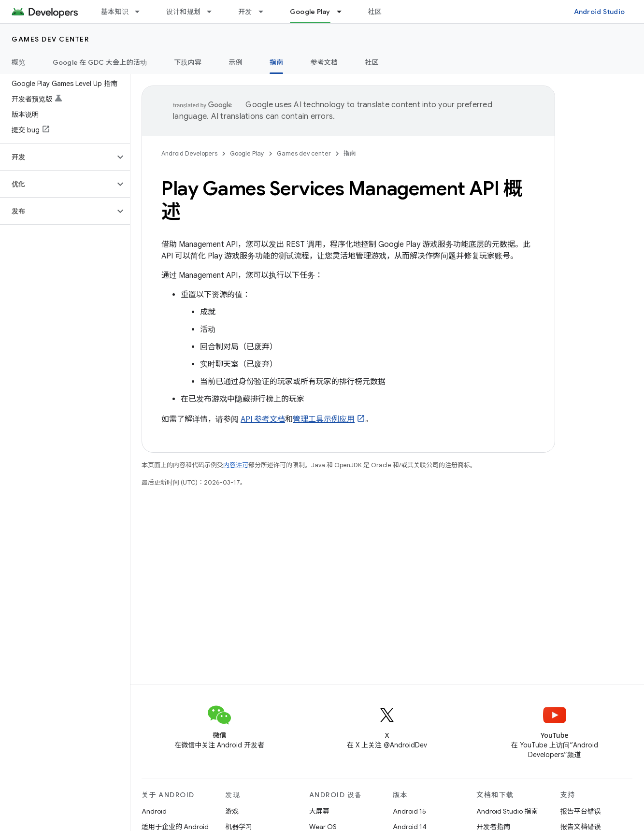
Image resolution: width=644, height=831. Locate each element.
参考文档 (324, 62)
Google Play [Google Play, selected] (310, 12)
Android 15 (409, 811)
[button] (57, 157)
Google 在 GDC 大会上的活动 (100, 62)
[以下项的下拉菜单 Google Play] (343, 12)
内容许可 (236, 465)
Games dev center (50, 39)
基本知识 (115, 12)
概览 (19, 62)
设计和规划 (183, 12)
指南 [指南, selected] (277, 62)
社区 (375, 12)
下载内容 (188, 62)
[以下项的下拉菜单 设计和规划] (214, 12)
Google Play (247, 153)
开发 (245, 12)
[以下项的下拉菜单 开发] (265, 12)
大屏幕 (319, 811)
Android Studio (600, 12)
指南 (350, 153)
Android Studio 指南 (507, 811)
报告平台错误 (581, 811)
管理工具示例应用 (324, 419)
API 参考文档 (263, 419)
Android (154, 811)
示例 (236, 62)
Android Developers (189, 153)
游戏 (232, 811)
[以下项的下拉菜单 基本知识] (142, 12)
